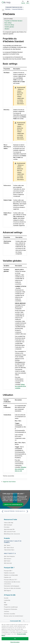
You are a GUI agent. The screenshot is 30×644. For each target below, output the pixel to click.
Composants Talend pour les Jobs (14, 7)
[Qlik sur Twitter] (24, 621)
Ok (15, 639)
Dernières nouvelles (10, 614)
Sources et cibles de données (12, 588)
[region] (15, 633)
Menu (28, 3)
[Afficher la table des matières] (3, 7)
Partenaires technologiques (12, 586)
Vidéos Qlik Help (9, 523)
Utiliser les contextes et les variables (20, 386)
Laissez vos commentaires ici (13, 504)
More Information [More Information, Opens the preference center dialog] (15, 642)
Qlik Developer (8, 525)
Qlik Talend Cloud (9, 548)
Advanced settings (9, 25)
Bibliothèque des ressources (12, 534)
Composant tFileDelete (17, 9)
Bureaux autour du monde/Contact (14, 616)
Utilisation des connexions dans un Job (21, 469)
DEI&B (6, 605)
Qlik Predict (7, 561)
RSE (5, 602)
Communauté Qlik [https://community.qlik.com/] (15, 621)
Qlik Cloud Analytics (9, 556)
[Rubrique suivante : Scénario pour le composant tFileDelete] (22, 511)
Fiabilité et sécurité (9, 573)
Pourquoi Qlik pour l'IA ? (11, 580)
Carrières (7, 611)
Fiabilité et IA (7, 577)
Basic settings (8, 23)
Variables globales (9, 27)
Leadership (7, 600)
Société (6, 598)
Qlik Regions (7, 590)
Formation (7, 527)
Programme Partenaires (11, 609)
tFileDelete (8, 9)
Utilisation (7, 29)
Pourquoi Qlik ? (8, 571)
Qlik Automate (8, 563)
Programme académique (11, 607)
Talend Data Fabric (9, 550)
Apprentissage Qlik (9, 529)
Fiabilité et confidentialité (11, 575)
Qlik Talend (7, 545)
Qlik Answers (8, 559)
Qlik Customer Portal (10, 532)
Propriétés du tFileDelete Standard (13, 21)
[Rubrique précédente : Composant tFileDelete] (8, 511)
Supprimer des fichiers (9, 482)
